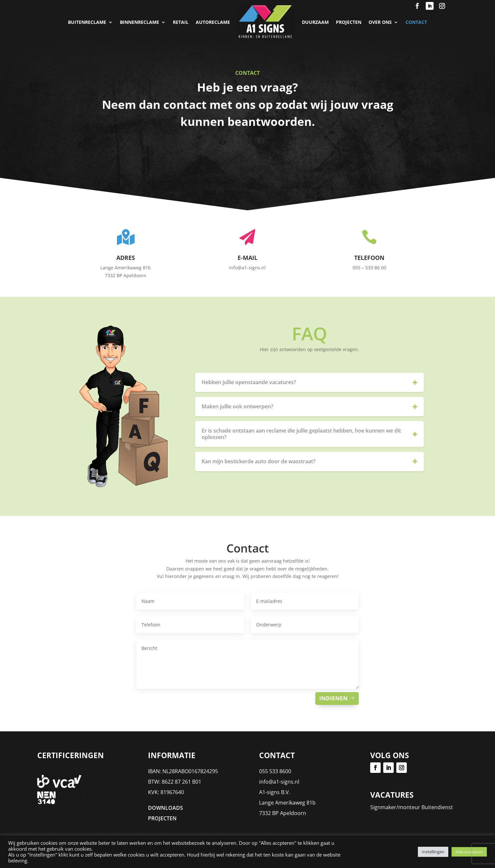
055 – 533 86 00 (369, 268)
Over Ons (380, 22)
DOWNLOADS (165, 808)
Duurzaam (315, 22)
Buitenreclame (87, 22)
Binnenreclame (140, 22)
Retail (181, 22)
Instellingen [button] (433, 852)
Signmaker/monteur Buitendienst (412, 807)
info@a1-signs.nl (279, 782)
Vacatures (392, 795)
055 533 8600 (275, 771)
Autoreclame (213, 22)
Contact (416, 22)
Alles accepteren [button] (469, 852)
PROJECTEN (349, 22)
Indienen (333, 698)
